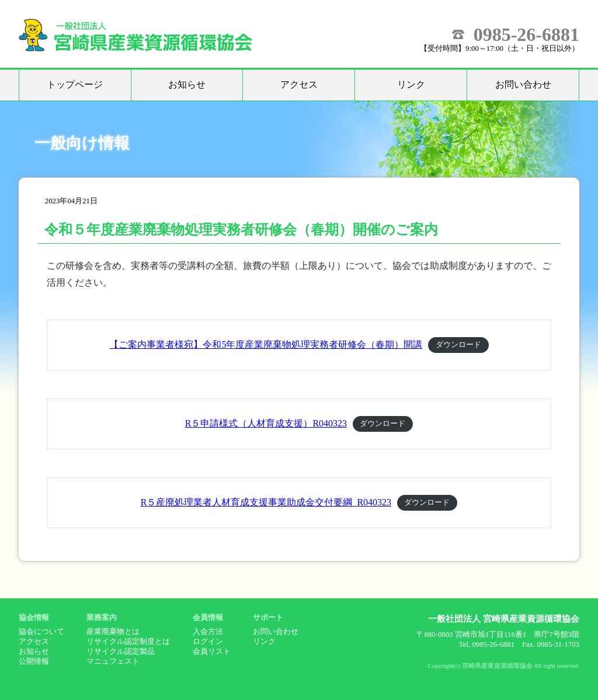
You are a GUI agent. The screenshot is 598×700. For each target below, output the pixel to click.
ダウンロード (458, 345)
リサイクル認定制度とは (128, 642)
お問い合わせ (523, 84)
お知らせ (187, 84)
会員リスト (212, 652)
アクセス (299, 84)
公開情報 (34, 661)
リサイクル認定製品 (121, 652)
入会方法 (208, 632)
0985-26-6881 (526, 34)
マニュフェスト (113, 661)
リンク (411, 84)
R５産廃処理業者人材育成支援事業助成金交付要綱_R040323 (266, 502)
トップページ (75, 84)
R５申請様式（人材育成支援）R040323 (266, 423)
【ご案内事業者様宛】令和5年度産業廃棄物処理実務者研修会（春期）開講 (266, 344)
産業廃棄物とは (113, 632)
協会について (41, 632)
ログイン (208, 642)
